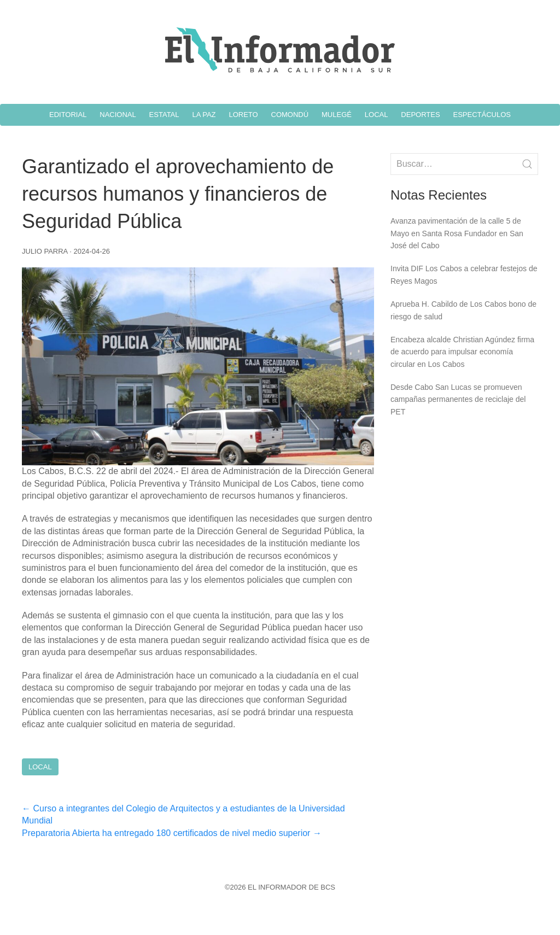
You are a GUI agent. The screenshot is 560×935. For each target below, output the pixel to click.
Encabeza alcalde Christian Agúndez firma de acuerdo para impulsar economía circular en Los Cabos (462, 352)
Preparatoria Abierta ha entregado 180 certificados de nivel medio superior (172, 833)
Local (40, 767)
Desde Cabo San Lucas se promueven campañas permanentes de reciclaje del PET (458, 399)
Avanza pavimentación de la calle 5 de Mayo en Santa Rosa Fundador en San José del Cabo (457, 233)
